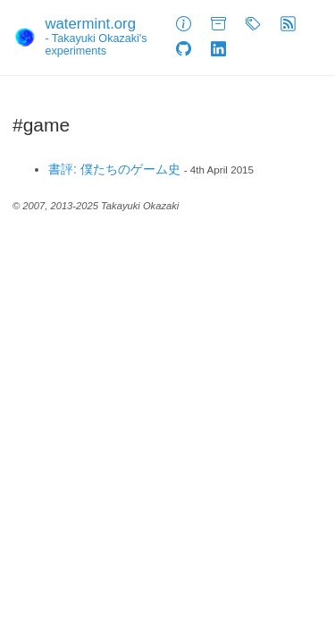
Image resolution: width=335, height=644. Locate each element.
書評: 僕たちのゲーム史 (114, 169)
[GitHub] (184, 50)
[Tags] (254, 25)
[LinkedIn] (219, 50)
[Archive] (219, 25)
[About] (184, 25)
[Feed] (289, 25)
